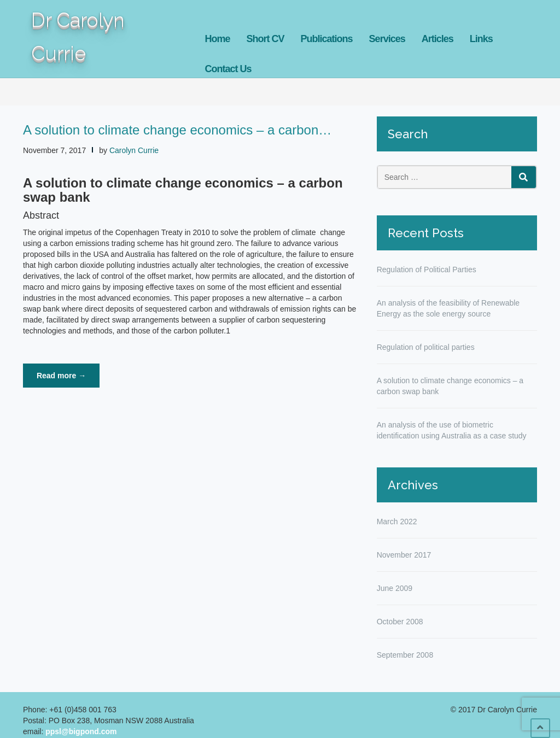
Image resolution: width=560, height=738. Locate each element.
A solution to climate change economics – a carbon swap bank (450, 386)
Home (218, 39)
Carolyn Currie (134, 150)
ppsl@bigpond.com (81, 731)
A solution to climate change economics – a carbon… (177, 130)
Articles (437, 39)
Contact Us (228, 69)
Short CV (266, 39)
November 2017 (404, 555)
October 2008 (400, 622)
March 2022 (397, 522)
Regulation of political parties (426, 347)
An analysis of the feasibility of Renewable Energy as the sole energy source (448, 308)
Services (387, 39)
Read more (68, 379)
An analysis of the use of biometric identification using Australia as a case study (452, 430)
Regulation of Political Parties (427, 270)
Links (481, 39)
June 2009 (395, 588)
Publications (327, 39)
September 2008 (405, 655)
